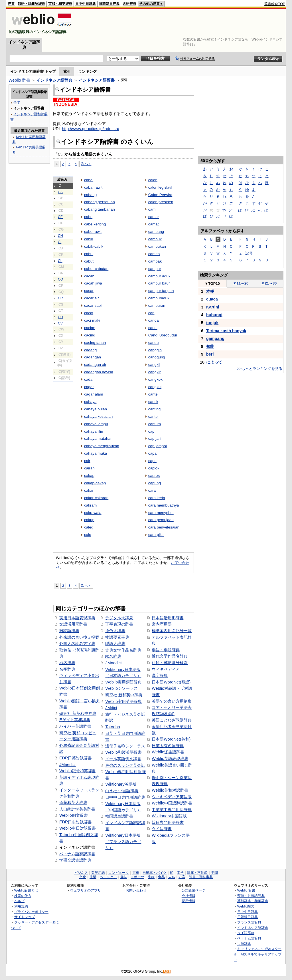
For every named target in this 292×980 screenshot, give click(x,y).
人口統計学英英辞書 (77, 809)
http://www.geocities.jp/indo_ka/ (91, 129)
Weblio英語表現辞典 (170, 759)
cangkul (155, 387)
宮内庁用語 (162, 624)
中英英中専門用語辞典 (172, 810)
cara (152, 490)
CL (60, 261)
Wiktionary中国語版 (169, 816)
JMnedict (68, 765)
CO (60, 279)
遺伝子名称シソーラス (125, 746)
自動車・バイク (155, 873)
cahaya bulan (96, 409)
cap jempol (158, 446)
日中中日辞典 (86, 4)
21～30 (269, 283)
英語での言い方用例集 (172, 701)
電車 (136, 873)
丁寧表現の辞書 (119, 624)
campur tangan (161, 291)
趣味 (124, 877)
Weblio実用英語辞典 (123, 701)
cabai (89, 180)
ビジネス (81, 873)
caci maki (92, 320)
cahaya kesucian (98, 417)
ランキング (87, 71)
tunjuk (212, 323)
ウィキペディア (166, 669)
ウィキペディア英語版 (172, 797)
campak (155, 261)
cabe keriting (95, 224)
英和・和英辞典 (60, 4)
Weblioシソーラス (121, 688)
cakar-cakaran (96, 498)
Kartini (213, 307)
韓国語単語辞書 (119, 816)
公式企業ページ (194, 890)
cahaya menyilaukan (102, 446)
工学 (180, 873)
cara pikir (156, 535)
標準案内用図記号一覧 (172, 631)
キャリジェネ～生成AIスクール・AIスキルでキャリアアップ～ (258, 954)
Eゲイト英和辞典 (75, 720)
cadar (89, 379)
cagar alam (94, 394)
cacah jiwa (93, 283)
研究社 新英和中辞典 (78, 713)
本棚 (210, 291)
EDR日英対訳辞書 (76, 758)
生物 (151, 877)
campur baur (159, 283)
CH (60, 236)
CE (60, 217)
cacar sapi (93, 306)
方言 (182, 877)
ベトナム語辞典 (249, 938)
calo (88, 535)
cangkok (155, 379)
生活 (93, 877)
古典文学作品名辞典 (123, 650)
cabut (89, 261)
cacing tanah (95, 343)
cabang (90, 195)
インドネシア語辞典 (54, 80)
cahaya (90, 402)
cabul (89, 254)
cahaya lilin (94, 431)
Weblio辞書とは (26, 890)
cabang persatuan (100, 202)
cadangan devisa (99, 372)
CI (60, 242)
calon (153, 180)
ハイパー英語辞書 (75, 726)
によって (214, 362)
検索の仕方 (23, 896)
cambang (156, 232)
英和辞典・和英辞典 (253, 901)
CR (60, 298)
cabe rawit (93, 232)
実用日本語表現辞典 (77, 618)
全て (17, 102)
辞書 (11, 4)
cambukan (157, 246)
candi (153, 328)
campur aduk (159, 276)
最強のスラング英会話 (125, 765)
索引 (67, 71)
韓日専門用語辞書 (168, 822)
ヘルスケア (108, 877)
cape (152, 461)
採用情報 (188, 901)
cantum (155, 424)
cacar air (92, 298)
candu (154, 343)
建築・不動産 (197, 873)
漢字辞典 (160, 675)
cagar (89, 387)
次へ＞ (86, 164)
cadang (90, 350)
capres (154, 476)
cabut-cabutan (96, 269)
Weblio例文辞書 (74, 815)
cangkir (154, 372)
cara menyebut (161, 513)
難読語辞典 (69, 631)
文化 (83, 877)
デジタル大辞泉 (119, 618)
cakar (89, 490)
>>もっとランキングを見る (260, 369)
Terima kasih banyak (226, 331)
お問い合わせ (136, 890)
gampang (215, 338)
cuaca (212, 299)
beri (210, 354)
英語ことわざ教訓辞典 (172, 720)
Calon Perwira (160, 195)
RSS (167, 972)
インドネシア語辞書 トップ (33, 71)
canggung (157, 357)
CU (60, 317)
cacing (90, 335)
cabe (88, 217)
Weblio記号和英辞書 (78, 771)
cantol (153, 417)
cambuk (155, 239)
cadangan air (95, 365)
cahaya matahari (98, 438)
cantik (153, 402)
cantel (153, 394)
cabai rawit (93, 187)
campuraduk (159, 298)
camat (154, 224)
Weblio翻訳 (246, 906)
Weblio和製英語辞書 (123, 752)
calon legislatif (160, 187)
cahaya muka (96, 453)
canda (154, 320)
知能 (210, 346)
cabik (89, 239)
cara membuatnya (164, 505)
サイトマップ (25, 917)
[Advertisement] (181, 23)
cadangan (93, 357)
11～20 (241, 283)
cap (151, 431)
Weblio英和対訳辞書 (170, 790)
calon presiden (161, 202)
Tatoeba (112, 727)
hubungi (214, 315)
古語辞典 (129, 4)
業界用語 (98, 873)
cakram (90, 505)
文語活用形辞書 (73, 624)
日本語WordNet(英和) (171, 739)
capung (155, 483)
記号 (249, 253)
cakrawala (93, 513)
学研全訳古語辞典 (75, 860)
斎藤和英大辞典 (73, 802)
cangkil (154, 365)
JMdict (111, 708)
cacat (89, 313)
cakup (89, 520)
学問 (214, 873)
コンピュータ (119, 873)
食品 (161, 877)
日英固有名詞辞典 (168, 746)
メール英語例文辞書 (123, 759)
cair (87, 461)
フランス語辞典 (249, 922)
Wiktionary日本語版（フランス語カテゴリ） (123, 841)
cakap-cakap (95, 483)
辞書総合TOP (275, 4)
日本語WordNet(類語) (171, 682)
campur (155, 269)
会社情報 (188, 896)
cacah (89, 276)
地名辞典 (67, 663)
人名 (172, 877)
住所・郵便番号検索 (170, 663)
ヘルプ (19, 901)
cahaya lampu (96, 424)
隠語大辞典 (115, 644)
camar (154, 217)
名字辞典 (67, 669)
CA (60, 192)
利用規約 (21, 906)
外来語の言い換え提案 (79, 637)
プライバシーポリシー (31, 912)
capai (153, 453)
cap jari (154, 438)
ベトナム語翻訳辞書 (77, 854)
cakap (89, 476)
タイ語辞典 (246, 933)
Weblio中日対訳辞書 (78, 828)
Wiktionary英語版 (121, 784)
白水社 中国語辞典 (122, 791)
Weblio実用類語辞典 (123, 682)
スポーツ (137, 877)
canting (154, 409)
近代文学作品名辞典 (170, 656)
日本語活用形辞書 (168, 618)
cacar (89, 291)
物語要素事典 (117, 637)
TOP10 (212, 284)
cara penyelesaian (164, 527)
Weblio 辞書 (19, 80)
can (151, 313)
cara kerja (157, 498)
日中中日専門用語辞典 (125, 797)
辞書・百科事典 (201, 877)
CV (60, 323)
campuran (157, 306)
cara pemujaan (161, 520)
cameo (154, 254)
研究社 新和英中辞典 (124, 695)
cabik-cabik (94, 246)
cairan (89, 468)
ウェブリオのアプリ (86, 890)
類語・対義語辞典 (31, 4)
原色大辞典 (115, 631)
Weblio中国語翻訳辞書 (172, 803)
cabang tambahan (100, 209)
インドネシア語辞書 (97, 80)
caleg (89, 527)
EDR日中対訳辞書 (76, 822)
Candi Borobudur (163, 335)
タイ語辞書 (162, 829)
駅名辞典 (113, 656)
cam (152, 209)
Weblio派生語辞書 (168, 752)
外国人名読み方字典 (77, 644)
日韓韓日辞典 (109, 4)
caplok (154, 468)
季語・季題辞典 (166, 650)
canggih (155, 350)
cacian (90, 328)
